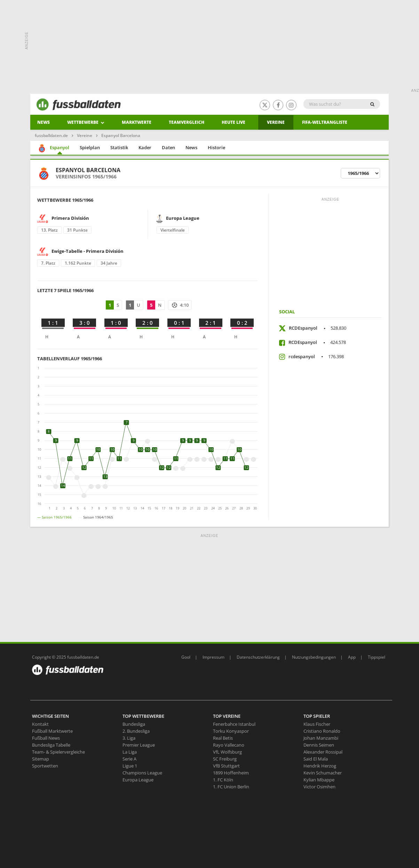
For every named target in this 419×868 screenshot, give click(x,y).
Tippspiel (377, 657)
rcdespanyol (316, 356)
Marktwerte (137, 122)
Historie (216, 147)
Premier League (139, 745)
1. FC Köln (223, 780)
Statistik (119, 147)
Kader (145, 147)
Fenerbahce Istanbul (234, 724)
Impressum (214, 657)
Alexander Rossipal (323, 752)
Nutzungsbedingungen (314, 657)
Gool (186, 657)
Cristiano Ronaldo (322, 731)
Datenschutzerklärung (258, 657)
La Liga (130, 752)
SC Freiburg (225, 759)
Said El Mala (316, 759)
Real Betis (223, 738)
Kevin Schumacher (323, 773)
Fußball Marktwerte (52, 731)
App (352, 657)
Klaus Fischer (317, 724)
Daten (168, 147)
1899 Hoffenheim (231, 773)
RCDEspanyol (318, 328)
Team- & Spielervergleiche (58, 752)
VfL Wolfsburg (227, 752)
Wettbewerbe (86, 122)
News (44, 122)
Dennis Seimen (319, 745)
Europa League (138, 780)
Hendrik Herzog (320, 766)
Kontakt (40, 724)
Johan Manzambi (321, 738)
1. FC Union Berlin (231, 787)
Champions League (142, 773)
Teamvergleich (187, 122)
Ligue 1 (130, 766)
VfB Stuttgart (226, 766)
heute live (234, 122)
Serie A (129, 759)
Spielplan (90, 147)
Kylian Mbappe (319, 780)
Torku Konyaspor (231, 731)
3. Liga (129, 738)
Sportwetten (45, 766)
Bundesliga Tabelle (51, 745)
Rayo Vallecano (229, 745)
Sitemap (41, 759)
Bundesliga (134, 724)
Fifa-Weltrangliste (325, 122)
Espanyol (53, 148)
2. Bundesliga (136, 731)
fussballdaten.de (51, 135)
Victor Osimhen (319, 787)
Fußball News (46, 738)
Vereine (276, 122)
